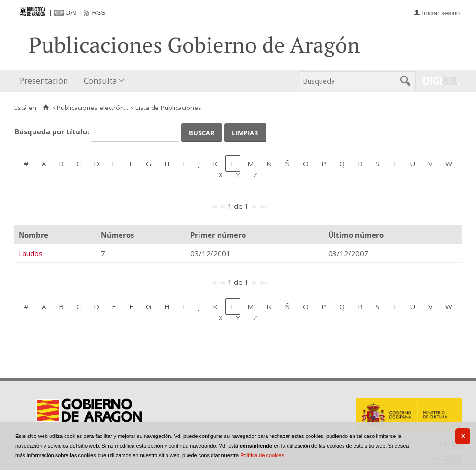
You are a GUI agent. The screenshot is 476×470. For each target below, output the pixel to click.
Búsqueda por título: (53, 131)
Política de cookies (262, 455)
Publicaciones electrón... (93, 108)
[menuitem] (46, 81)
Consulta (100, 81)
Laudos (31, 253)
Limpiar (245, 132)
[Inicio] (46, 108)
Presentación (44, 81)
